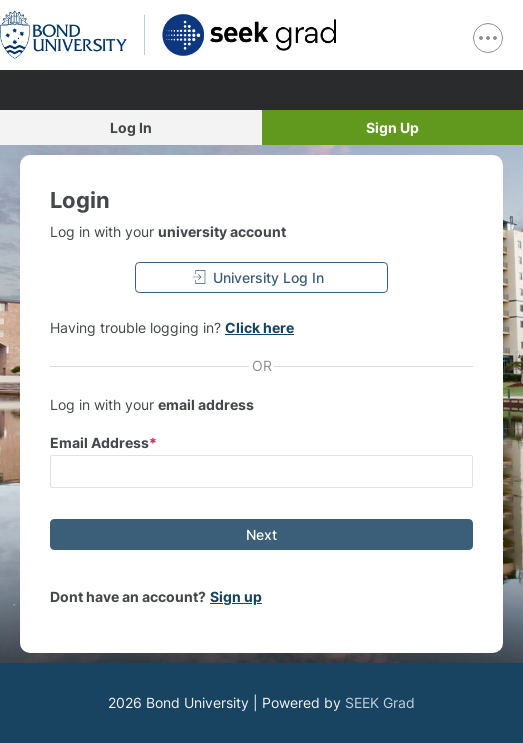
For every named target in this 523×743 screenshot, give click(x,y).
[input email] (261, 471)
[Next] (261, 534)
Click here (259, 327)
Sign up (236, 596)
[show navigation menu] (488, 38)
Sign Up (392, 127)
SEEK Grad (380, 702)
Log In (131, 127)
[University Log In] (262, 277)
